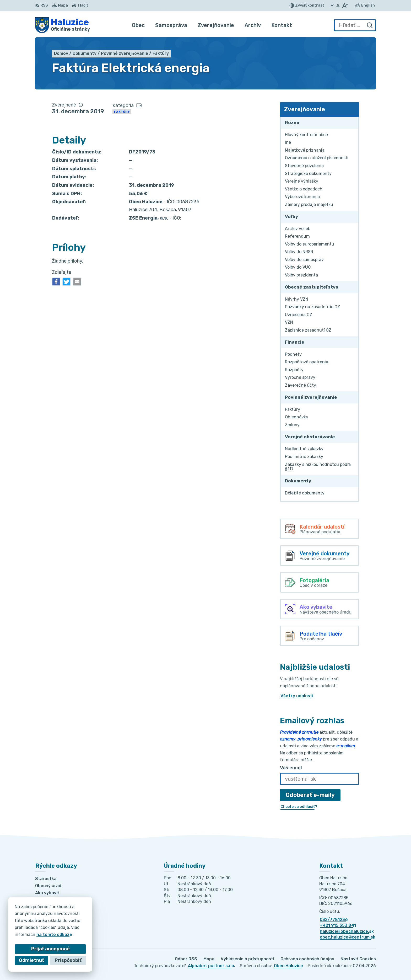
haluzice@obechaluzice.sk (347, 931)
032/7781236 (334, 920)
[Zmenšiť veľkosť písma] (332, 6)
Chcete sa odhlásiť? (299, 807)
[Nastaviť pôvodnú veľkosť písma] (338, 6)
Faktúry (122, 112)
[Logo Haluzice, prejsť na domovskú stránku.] (63, 25)
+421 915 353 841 (338, 925)
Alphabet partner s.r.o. (212, 966)
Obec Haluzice (288, 966)
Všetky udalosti (297, 696)
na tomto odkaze (48, 934)
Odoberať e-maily (310, 795)
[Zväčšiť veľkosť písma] (345, 6)
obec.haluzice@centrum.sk (348, 937)
